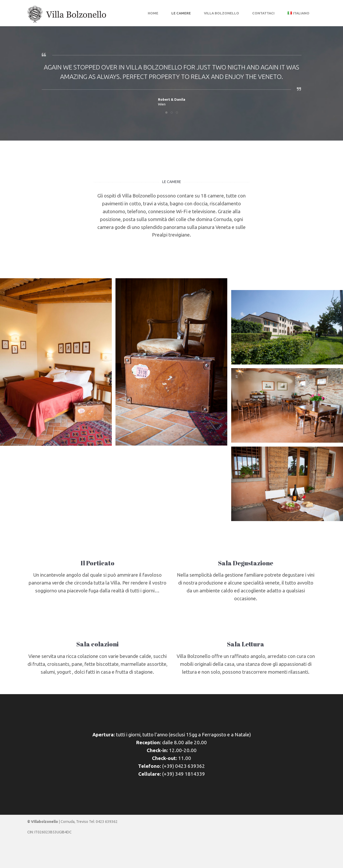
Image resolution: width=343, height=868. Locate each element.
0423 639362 (107, 822)
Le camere (181, 13)
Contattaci (263, 13)
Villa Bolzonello (221, 13)
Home (153, 13)
